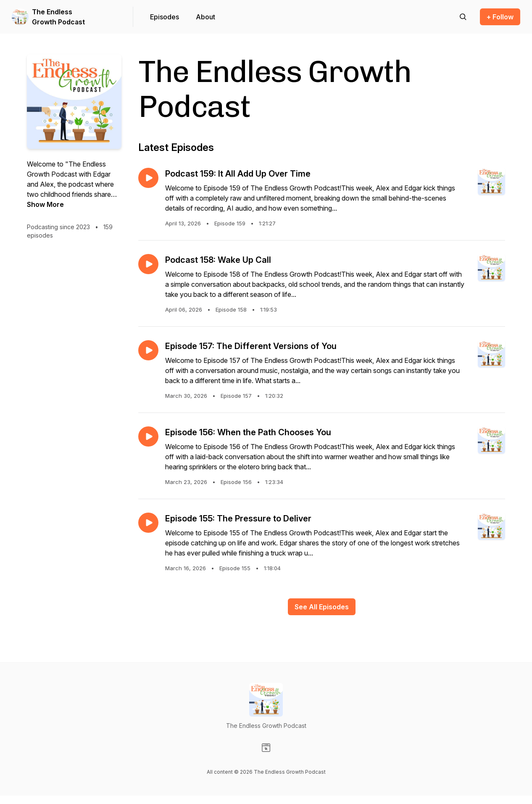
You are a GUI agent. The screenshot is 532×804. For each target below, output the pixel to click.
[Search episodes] (463, 17)
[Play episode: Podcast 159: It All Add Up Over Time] (148, 178)
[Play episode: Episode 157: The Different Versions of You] (148, 350)
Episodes (165, 17)
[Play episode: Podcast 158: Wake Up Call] (148, 264)
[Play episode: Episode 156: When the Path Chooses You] (148, 436)
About (205, 17)
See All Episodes (322, 607)
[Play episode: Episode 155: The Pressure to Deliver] (148, 523)
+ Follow (500, 17)
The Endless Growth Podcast (58, 17)
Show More (45, 204)
